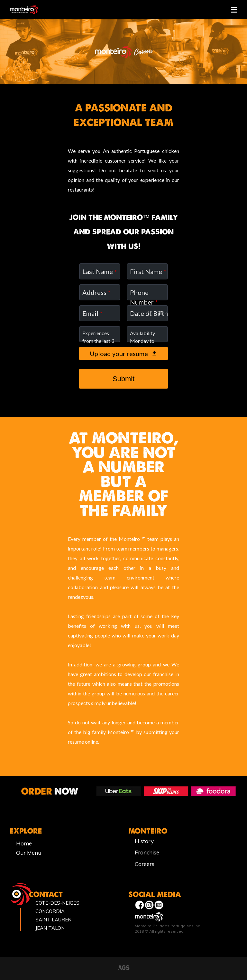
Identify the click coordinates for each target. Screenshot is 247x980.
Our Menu (29, 853)
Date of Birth (149, 313)
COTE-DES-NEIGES (57, 903)
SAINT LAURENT (55, 920)
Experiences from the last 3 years (98, 341)
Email (92, 313)
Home (24, 843)
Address (96, 292)
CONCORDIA (50, 911)
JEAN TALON (50, 928)
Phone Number (144, 297)
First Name (148, 271)
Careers (145, 864)
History (144, 841)
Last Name (100, 271)
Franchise (147, 852)
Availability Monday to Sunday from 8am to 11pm (146, 345)
